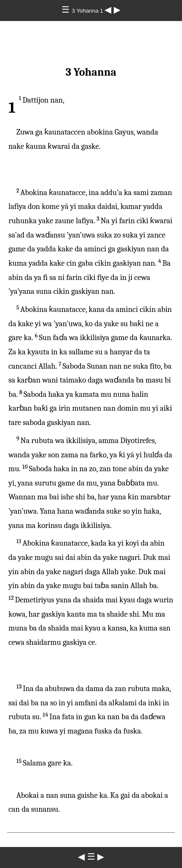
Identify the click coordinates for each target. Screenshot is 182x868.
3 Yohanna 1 (88, 11)
